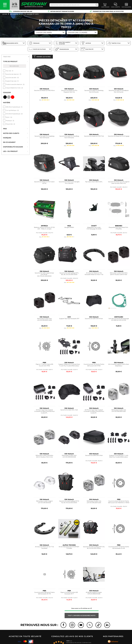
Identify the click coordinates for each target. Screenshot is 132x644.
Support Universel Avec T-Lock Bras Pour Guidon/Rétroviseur (119, 457)
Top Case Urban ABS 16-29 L (94, 182)
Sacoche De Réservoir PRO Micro (44, 91)
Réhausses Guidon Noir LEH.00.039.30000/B (69, 457)
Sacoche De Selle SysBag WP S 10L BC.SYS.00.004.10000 (94, 548)
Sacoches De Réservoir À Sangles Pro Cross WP (69, 183)
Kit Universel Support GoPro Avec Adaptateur (119, 365)
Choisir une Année (44, 32)
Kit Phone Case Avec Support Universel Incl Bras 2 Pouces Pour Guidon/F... (94, 412)
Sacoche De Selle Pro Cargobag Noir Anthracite (44, 137)
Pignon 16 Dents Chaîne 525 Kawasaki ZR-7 (69, 594)
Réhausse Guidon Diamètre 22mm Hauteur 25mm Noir (119, 274)
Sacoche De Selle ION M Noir (94, 319)
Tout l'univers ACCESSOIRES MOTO (82, 616)
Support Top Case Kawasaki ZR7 (69, 319)
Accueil (5, 14)
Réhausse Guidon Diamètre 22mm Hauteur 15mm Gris (44, 457)
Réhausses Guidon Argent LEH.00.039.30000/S (44, 502)
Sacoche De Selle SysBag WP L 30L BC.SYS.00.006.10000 (69, 274)
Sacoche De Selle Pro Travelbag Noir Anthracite (69, 137)
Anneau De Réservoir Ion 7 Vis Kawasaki (44, 548)
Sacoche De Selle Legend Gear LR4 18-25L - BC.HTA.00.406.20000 (44, 275)
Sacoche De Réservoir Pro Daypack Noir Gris (69, 92)
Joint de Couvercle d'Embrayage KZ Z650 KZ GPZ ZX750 (119, 320)
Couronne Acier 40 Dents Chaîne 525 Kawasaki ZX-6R (119, 548)
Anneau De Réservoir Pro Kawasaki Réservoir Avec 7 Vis (94, 274)
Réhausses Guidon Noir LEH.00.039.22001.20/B (44, 320)
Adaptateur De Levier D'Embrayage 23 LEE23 (94, 229)
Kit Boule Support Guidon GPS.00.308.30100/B (94, 594)
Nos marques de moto (17, 14)
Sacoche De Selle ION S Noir (94, 456)
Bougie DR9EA (69, 228)
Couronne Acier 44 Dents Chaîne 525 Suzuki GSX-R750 (94, 365)
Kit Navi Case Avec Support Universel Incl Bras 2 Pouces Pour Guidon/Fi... (44, 412)
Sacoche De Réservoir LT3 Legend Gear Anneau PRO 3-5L (119, 183)
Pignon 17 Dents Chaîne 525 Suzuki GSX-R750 (44, 365)
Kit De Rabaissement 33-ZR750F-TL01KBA (69, 548)
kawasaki (30, 14)
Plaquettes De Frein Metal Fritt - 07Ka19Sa (119, 229)
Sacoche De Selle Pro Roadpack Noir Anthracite (119, 92)
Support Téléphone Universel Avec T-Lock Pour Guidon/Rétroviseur (69, 365)
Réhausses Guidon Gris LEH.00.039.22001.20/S (94, 502)
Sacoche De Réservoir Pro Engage (119, 136)
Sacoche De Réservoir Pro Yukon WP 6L (44, 183)
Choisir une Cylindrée (78, 32)
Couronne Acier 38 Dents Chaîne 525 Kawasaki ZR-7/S (44, 594)
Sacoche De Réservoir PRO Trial (94, 136)
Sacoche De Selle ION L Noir (69, 410)
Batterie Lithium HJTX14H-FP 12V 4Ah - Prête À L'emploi (44, 229)
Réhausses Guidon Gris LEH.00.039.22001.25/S (119, 411)
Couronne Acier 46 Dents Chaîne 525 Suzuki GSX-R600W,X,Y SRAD (119, 502)
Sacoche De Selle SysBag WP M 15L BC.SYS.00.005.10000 (69, 502)
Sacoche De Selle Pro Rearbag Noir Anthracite (94, 92)
